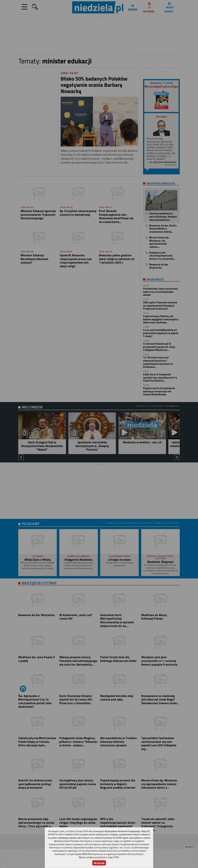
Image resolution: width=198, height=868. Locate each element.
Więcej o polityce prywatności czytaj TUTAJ (99, 857)
